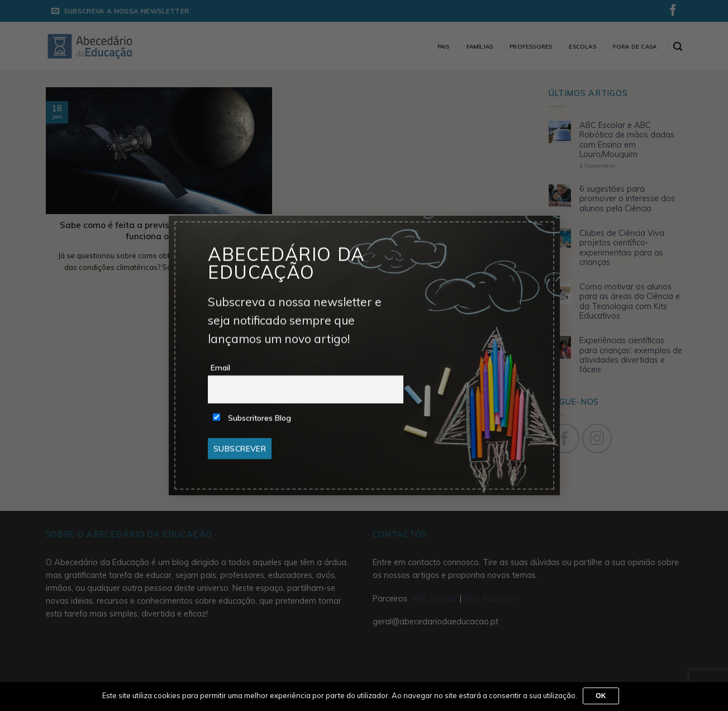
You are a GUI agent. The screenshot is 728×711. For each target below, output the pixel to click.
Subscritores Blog (252, 418)
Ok (601, 696)
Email (220, 368)
